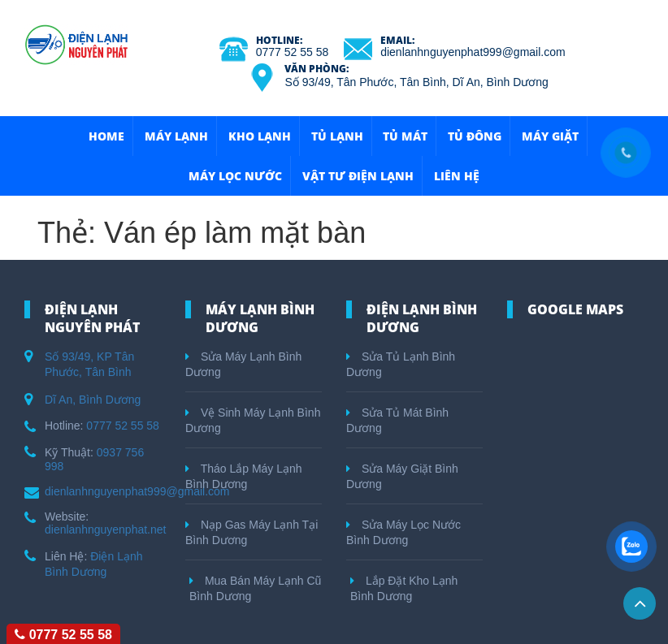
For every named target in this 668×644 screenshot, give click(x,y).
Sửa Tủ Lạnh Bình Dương (401, 364)
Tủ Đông (475, 136)
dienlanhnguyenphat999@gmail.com (473, 52)
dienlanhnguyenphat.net (105, 529)
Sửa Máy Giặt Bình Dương (402, 476)
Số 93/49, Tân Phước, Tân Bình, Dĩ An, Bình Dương (416, 82)
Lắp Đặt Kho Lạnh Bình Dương (404, 588)
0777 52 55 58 (293, 52)
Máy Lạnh (176, 136)
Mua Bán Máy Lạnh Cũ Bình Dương (255, 588)
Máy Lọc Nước (235, 176)
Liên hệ (457, 176)
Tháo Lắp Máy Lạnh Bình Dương (244, 476)
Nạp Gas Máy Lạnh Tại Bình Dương (252, 532)
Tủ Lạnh (337, 136)
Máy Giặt (550, 136)
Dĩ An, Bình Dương (93, 400)
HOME (106, 136)
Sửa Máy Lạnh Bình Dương (243, 364)
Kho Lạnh (260, 136)
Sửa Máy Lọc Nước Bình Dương (403, 532)
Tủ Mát (405, 136)
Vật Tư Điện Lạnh (358, 176)
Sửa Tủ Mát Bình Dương (397, 420)
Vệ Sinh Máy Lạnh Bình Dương (253, 420)
